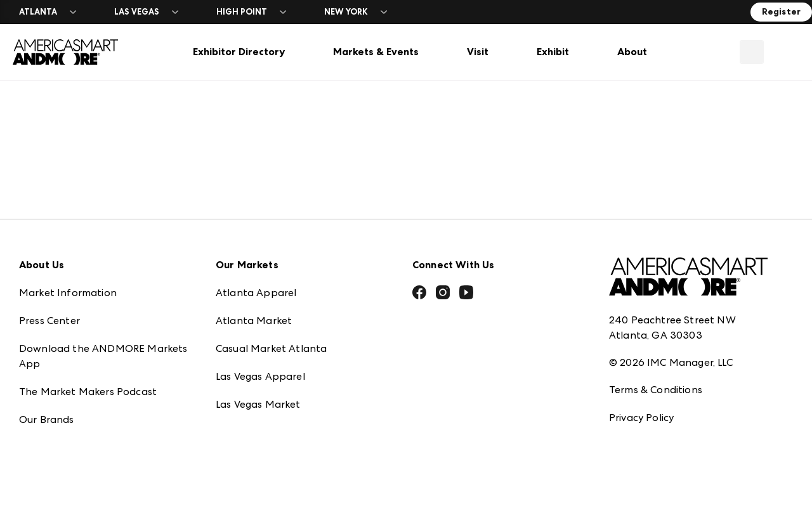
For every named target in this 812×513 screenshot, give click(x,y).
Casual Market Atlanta (271, 312)
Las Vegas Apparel (260, 340)
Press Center (49, 284)
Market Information (68, 256)
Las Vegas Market (258, 368)
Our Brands (47, 383)
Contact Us (46, 411)
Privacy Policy (641, 381)
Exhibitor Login (55, 467)
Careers (37, 439)
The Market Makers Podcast (88, 355)
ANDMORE (242, 424)
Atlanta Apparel (256, 256)
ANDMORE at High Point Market (294, 396)
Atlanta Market (254, 284)
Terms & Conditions (656, 354)
